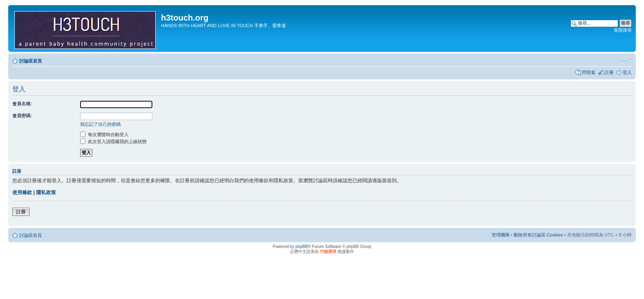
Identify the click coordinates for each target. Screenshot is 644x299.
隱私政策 (46, 192)
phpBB (301, 247)
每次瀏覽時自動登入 (104, 134)
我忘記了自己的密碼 (100, 124)
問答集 (589, 72)
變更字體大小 (626, 59)
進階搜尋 (623, 30)
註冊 (609, 72)
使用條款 (22, 192)
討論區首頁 (31, 61)
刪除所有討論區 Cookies (538, 235)
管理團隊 (501, 235)
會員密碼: (22, 116)
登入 (627, 72)
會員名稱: (22, 104)
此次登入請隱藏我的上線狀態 (113, 141)
